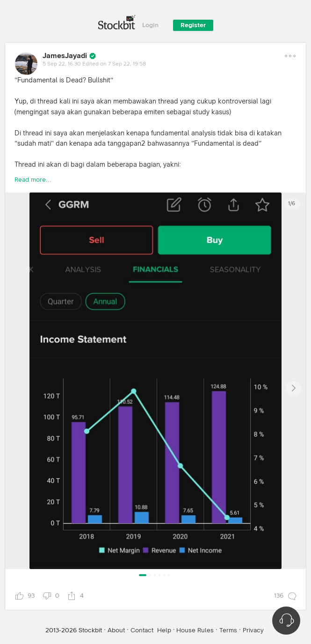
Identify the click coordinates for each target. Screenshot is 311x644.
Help (164, 630)
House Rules (195, 630)
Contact (142, 630)
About (116, 630)
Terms (228, 630)
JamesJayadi (65, 56)
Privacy (253, 630)
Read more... (33, 180)
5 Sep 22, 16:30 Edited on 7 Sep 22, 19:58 (94, 64)
